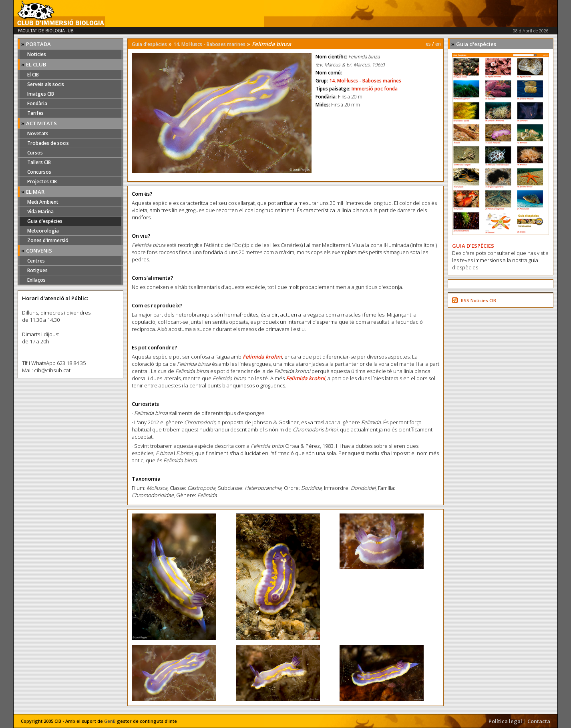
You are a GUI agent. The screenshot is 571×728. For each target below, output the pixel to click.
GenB (110, 721)
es (428, 44)
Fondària (37, 103)
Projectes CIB (42, 181)
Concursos (39, 172)
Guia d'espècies (45, 221)
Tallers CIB (39, 162)
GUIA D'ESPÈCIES (473, 246)
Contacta (539, 721)
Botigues (37, 270)
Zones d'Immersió (48, 240)
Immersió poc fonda (375, 89)
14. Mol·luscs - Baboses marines (209, 44)
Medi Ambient (43, 202)
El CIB (33, 75)
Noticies (37, 54)
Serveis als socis (46, 84)
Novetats (38, 133)
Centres (36, 261)
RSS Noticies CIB (479, 300)
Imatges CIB (41, 94)
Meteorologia (43, 231)
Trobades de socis (48, 143)
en (438, 44)
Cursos (35, 153)
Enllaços (36, 280)
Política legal (505, 721)
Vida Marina (40, 212)
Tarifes (35, 113)
